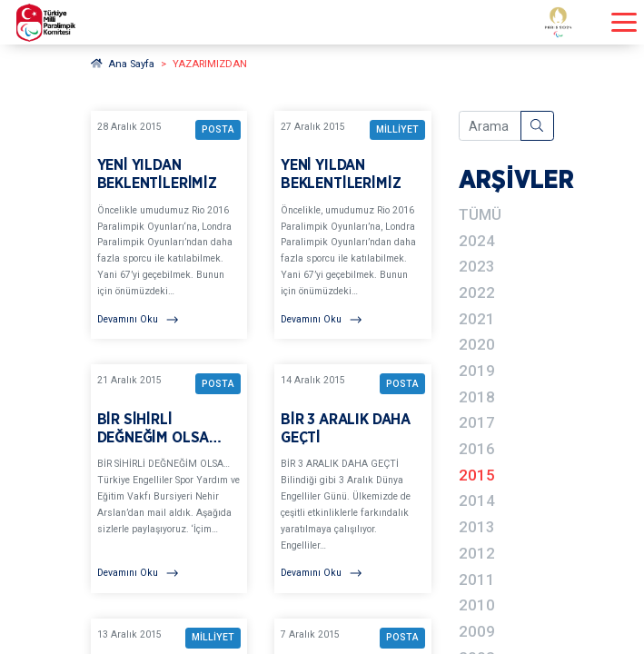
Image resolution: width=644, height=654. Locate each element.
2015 (477, 475)
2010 (477, 605)
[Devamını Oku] (169, 320)
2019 (477, 371)
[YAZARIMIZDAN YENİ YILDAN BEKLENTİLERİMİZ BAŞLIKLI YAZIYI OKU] (169, 225)
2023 (477, 266)
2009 (477, 631)
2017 (477, 422)
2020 (477, 344)
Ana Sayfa (123, 64)
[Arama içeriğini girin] (490, 126)
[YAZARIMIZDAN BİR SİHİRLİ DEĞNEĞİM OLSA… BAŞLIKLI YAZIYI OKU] (169, 479)
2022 (477, 292)
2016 (477, 449)
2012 (477, 553)
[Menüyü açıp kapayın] (624, 22)
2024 (477, 241)
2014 (477, 500)
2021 (477, 319)
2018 (477, 397)
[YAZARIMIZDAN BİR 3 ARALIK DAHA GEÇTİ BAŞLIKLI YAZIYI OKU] (353, 479)
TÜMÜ (480, 214)
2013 (477, 527)
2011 (477, 580)
